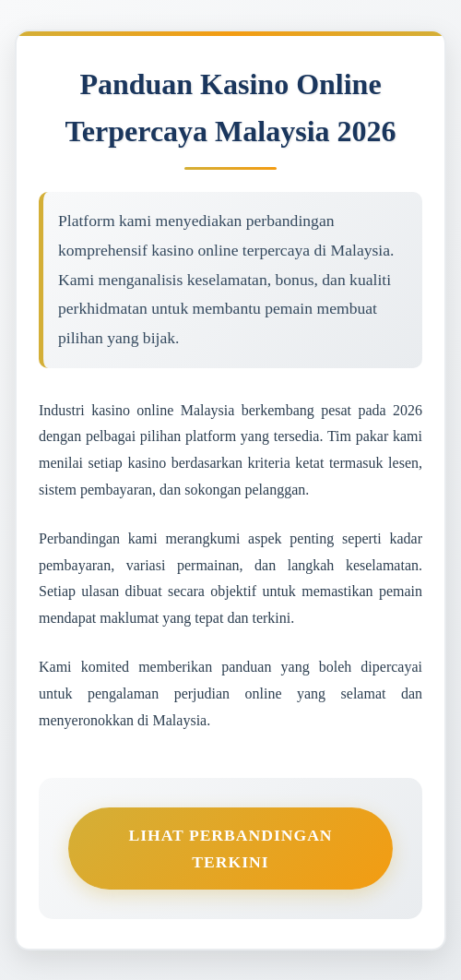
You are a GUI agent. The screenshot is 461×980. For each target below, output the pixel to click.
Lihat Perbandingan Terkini (230, 848)
